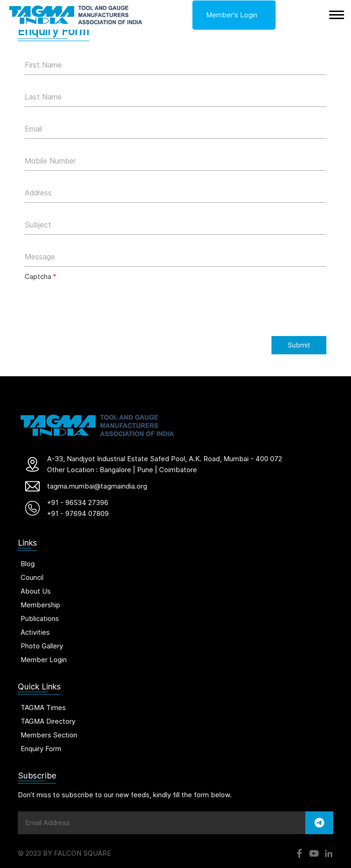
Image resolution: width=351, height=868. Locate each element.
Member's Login (232, 15)
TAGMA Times (43, 708)
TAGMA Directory (48, 721)
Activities (35, 632)
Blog (28, 564)
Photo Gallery (42, 646)
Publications (40, 618)
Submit (299, 345)
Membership (40, 605)
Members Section (49, 735)
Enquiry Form (41, 749)
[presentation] (94, 304)
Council (32, 577)
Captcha (40, 276)
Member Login (44, 660)
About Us (36, 591)
